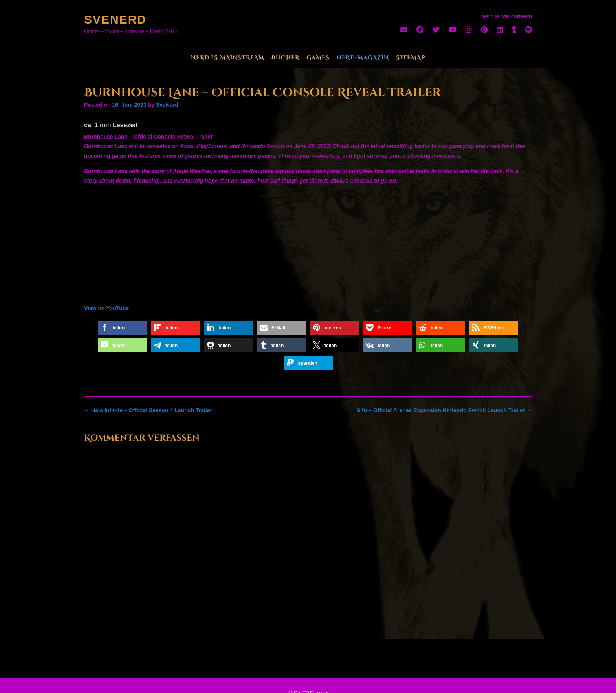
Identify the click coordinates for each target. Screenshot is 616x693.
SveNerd (115, 19)
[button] (122, 328)
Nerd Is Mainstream (228, 58)
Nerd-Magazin (363, 58)
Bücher (285, 58)
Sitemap (411, 58)
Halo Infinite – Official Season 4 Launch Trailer (148, 410)
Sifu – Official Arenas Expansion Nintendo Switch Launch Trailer (444, 410)
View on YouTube (106, 308)
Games (318, 58)
